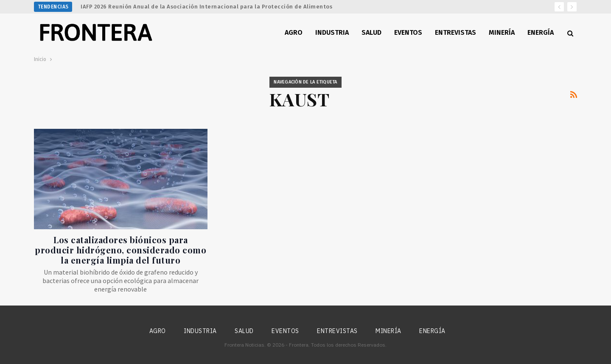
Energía (541, 32)
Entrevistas (455, 32)
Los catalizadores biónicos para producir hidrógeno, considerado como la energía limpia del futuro (121, 250)
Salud (371, 32)
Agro (294, 32)
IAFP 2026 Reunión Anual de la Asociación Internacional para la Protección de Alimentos (206, 7)
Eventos (408, 32)
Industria (332, 32)
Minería (502, 32)
